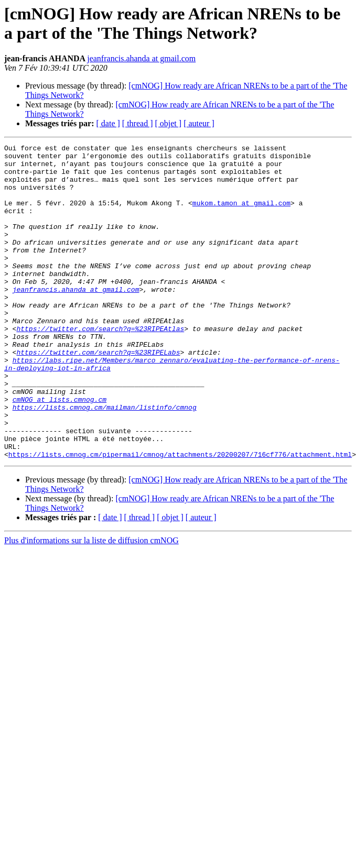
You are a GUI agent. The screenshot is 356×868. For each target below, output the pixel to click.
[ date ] (108, 123)
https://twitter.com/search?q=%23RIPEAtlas (100, 366)
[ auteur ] (199, 123)
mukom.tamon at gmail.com (241, 215)
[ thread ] (138, 123)
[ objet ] (168, 123)
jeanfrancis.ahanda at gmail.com (141, 58)
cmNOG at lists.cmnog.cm (60, 451)
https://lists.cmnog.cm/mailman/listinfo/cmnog (105, 460)
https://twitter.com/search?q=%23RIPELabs (98, 394)
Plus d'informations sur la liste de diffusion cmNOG (91, 603)
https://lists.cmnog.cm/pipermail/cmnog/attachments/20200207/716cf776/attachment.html (180, 517)
